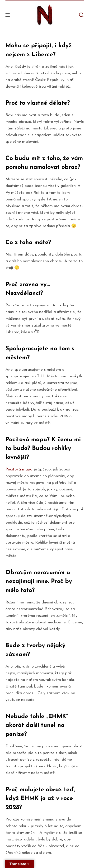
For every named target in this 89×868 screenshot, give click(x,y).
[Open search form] (81, 15)
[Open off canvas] (8, 15)
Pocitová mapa (19, 469)
